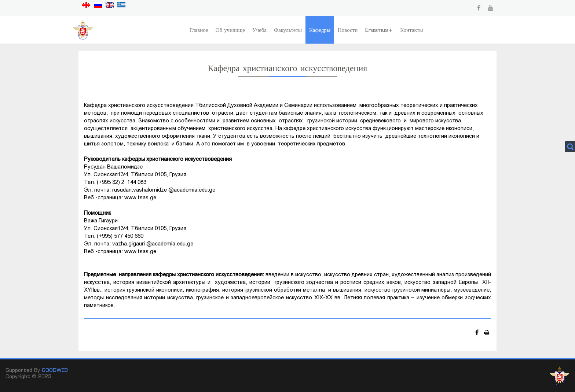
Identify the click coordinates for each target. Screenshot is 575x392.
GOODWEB (55, 370)
